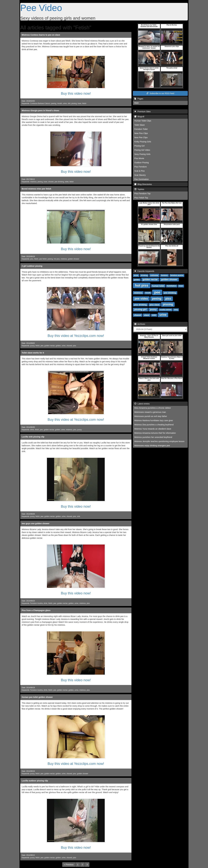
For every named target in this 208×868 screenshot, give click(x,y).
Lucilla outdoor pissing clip (35, 781)
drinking (144, 275)
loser (79, 103)
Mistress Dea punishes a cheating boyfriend (154, 425)
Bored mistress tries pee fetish (36, 189)
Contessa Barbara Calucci (40, 103)
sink (79, 516)
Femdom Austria (36, 603)
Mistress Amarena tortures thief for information (155, 433)
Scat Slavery (140, 175)
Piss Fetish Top (141, 198)
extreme (154, 275)
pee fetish (43, 259)
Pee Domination (142, 179)
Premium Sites (142, 112)
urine (65, 103)
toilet (67, 182)
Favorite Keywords (144, 271)
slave (147, 315)
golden (58, 346)
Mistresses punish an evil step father (151, 416)
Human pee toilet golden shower (37, 697)
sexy (176, 310)
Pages (139, 99)
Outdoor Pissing (142, 163)
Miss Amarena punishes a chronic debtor (153, 408)
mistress (33, 182)
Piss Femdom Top (142, 194)
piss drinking (140, 305)
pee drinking (59, 182)
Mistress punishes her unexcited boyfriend (153, 437)
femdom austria (177, 275)
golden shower (74, 259)
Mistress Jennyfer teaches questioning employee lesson (159, 441)
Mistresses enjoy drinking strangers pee (152, 446)
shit (69, 103)
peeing (54, 103)
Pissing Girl (139, 146)
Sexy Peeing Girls (142, 154)
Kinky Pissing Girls (143, 142)
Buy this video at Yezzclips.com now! (76, 336)
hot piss (57, 259)
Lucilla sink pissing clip (33, 437)
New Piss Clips (141, 133)
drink (32, 430)
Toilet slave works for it (33, 353)
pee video (141, 299)
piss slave (154, 305)
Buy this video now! (76, 93)
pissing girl (140, 309)
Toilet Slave (140, 125)
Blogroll (139, 117)
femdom (164, 275)
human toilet (158, 286)
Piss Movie (139, 158)
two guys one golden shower (36, 523)
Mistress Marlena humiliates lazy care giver (154, 420)
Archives (140, 324)
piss (32, 259)
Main (136, 103)
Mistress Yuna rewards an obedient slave (153, 429)
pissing (74, 103)
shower (51, 182)
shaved (69, 346)
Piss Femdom (141, 167)
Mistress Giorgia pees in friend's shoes (40, 111)
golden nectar (49, 346)
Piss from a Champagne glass (36, 610)
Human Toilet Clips (143, 121)
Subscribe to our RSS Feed (160, 93)
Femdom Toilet (141, 129)
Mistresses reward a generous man (150, 412)
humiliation (172, 286)
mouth (60, 103)
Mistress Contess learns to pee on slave (41, 35)
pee (42, 346)
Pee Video (41, 8)
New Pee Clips (141, 137)
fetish (84, 103)
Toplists (139, 189)
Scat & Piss (140, 171)
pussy (32, 346)
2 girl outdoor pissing (32, 266)
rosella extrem (165, 310)
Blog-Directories (143, 184)
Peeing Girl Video (142, 150)
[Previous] (69, 865)
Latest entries (142, 404)
